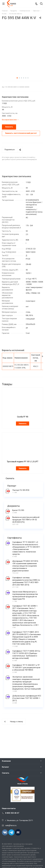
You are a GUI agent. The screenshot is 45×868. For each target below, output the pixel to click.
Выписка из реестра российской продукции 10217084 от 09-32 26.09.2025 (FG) (26, 535)
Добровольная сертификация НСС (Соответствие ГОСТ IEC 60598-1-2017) (27, 714)
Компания (6, 761)
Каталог (5, 767)
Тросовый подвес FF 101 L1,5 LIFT (23, 477)
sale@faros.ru (11, 825)
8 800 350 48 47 (12, 813)
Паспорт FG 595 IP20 (21, 506)
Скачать (6, 773)
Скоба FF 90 (23, 433)
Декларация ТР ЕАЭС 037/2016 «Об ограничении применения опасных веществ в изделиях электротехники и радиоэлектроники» (25, 582)
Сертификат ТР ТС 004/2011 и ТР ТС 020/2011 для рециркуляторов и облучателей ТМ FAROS (26, 683)
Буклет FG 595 (18, 526)
